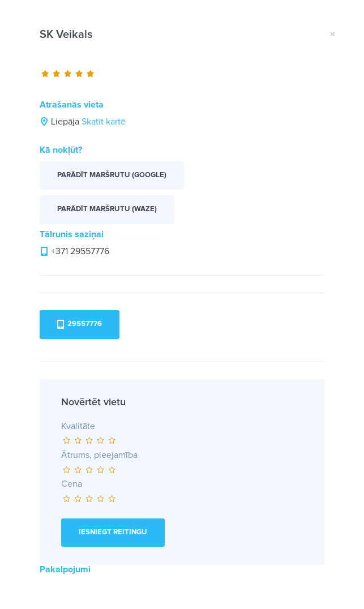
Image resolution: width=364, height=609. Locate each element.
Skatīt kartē (104, 122)
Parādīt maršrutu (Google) (112, 175)
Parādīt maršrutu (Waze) (107, 209)
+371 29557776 (80, 251)
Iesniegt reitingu (113, 532)
